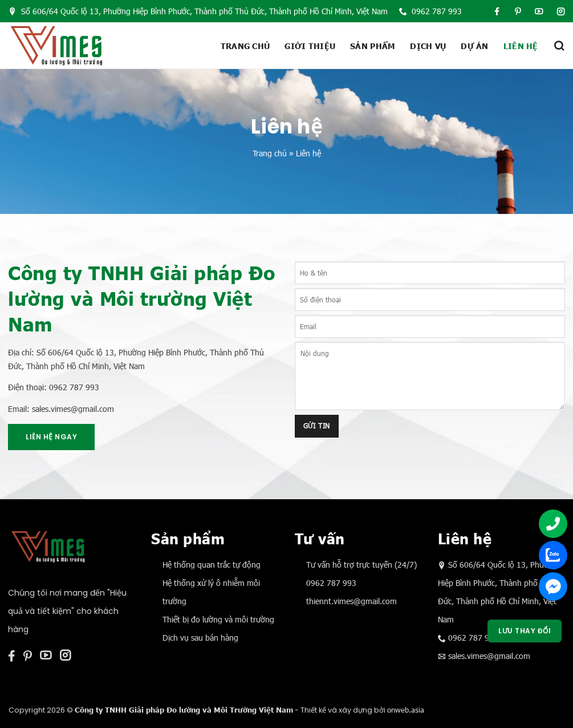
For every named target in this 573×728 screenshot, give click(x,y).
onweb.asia (406, 710)
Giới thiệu (310, 46)
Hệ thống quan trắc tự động (212, 565)
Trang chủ (245, 46)
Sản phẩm (373, 46)
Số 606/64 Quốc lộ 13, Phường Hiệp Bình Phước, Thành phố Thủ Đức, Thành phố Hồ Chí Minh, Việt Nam (198, 11)
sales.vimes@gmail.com (489, 656)
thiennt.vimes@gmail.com (351, 601)
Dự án (474, 46)
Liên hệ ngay (51, 437)
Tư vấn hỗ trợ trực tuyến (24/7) (361, 565)
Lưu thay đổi (525, 631)
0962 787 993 (430, 11)
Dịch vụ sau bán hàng (200, 638)
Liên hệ (521, 46)
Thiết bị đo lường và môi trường (218, 619)
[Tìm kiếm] (559, 46)
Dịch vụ (428, 46)
